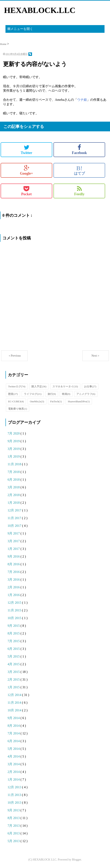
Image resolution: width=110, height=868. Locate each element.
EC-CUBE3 (16, 401)
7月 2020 (14, 433)
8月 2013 (14, 818)
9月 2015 (14, 626)
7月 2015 (14, 641)
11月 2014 (15, 703)
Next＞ (96, 356)
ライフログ (33, 394)
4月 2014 (14, 756)
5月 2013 (14, 841)
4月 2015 (14, 664)
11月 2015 (15, 610)
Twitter (26, 150)
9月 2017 (14, 533)
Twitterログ (17, 386)
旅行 (52, 394)
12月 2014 (15, 695)
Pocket (27, 191)
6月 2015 (14, 649)
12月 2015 (15, 603)
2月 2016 (14, 587)
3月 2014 (14, 764)
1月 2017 (14, 549)
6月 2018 (14, 480)
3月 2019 (14, 449)
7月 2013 (14, 826)
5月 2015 (14, 656)
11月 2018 (15, 464)
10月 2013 (15, 803)
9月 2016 (14, 556)
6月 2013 (14, 833)
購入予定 (39, 386)
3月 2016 (14, 580)
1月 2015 (14, 687)
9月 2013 (14, 810)
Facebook (79, 150)
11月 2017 (15, 518)
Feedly (79, 191)
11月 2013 (15, 795)
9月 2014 (14, 718)
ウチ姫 (82, 100)
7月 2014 (14, 733)
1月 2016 (14, 595)
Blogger (76, 860)
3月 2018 (14, 487)
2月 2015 (14, 679)
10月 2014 (15, 710)
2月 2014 (14, 772)
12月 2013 (15, 787)
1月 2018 (14, 503)
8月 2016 (14, 564)
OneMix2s (37, 401)
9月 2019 (14, 441)
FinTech (56, 401)
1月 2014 (14, 779)
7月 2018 (14, 472)
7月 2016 (14, 572)
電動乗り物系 (18, 409)
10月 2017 (15, 526)
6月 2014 (14, 741)
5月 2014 (14, 749)
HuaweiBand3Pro (79, 401)
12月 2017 (15, 510)
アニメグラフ (86, 394)
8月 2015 (14, 633)
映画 (66, 394)
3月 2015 (14, 672)
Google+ (26, 170)
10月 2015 (15, 618)
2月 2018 (14, 495)
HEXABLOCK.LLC (40, 10)
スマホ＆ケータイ (65, 386)
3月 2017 (14, 541)
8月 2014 (14, 726)
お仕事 (90, 386)
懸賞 (13, 394)
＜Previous (14, 356)
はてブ (79, 170)
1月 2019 (14, 456)
